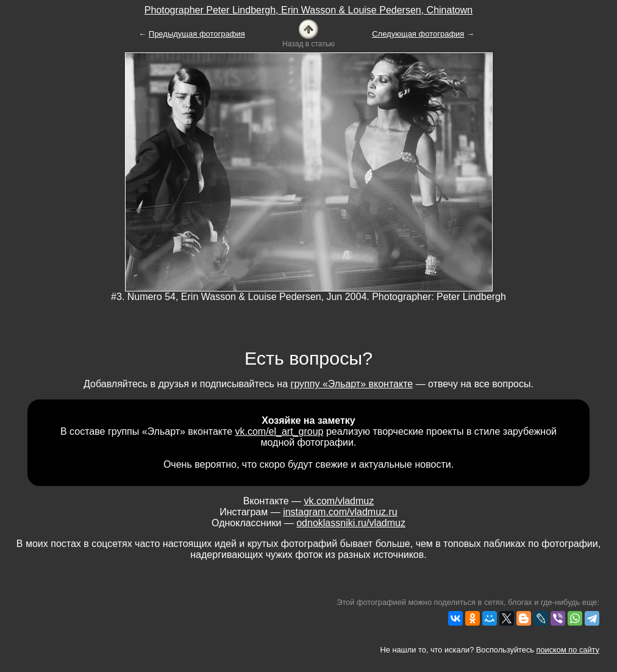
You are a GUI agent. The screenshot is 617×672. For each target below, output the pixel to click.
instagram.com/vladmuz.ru (340, 512)
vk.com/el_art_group (280, 431)
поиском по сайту (568, 650)
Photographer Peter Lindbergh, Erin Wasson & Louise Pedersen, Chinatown (308, 10)
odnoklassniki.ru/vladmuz (351, 523)
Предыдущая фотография (197, 34)
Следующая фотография (418, 34)
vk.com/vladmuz (339, 501)
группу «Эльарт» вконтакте (352, 384)
